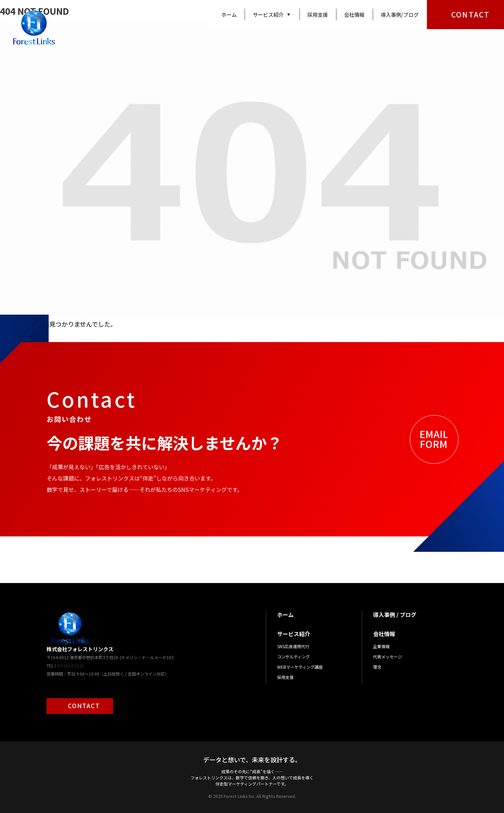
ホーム (229, 15)
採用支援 (318, 15)
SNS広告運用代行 (293, 646)
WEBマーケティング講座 (300, 667)
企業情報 (381, 646)
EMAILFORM (434, 439)
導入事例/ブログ (400, 15)
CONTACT (470, 14)
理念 (377, 667)
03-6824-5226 (71, 665)
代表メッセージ (388, 657)
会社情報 (354, 15)
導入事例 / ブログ (395, 615)
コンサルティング (293, 657)
